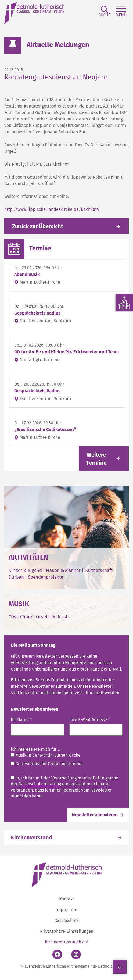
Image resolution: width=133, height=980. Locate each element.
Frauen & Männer (63, 570)
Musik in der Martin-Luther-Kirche (46, 755)
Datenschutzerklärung (40, 784)
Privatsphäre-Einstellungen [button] (67, 931)
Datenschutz (66, 920)
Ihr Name (21, 720)
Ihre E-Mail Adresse (90, 720)
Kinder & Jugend (26, 570)
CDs (13, 617)
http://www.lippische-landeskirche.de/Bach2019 (52, 209)
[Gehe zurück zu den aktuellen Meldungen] (66, 226)
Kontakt (67, 899)
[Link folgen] (104, 459)
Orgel (42, 617)
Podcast (59, 617)
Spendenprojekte (46, 577)
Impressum (66, 910)
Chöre (26, 617)
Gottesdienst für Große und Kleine (46, 764)
